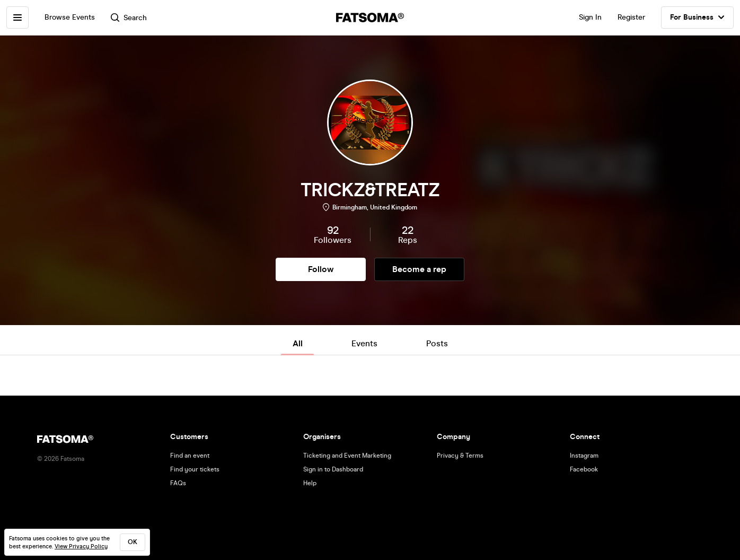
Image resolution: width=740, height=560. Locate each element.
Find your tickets (195, 469)
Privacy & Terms (460, 456)
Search (129, 18)
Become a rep (419, 269)
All (298, 343)
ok (133, 542)
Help (310, 483)
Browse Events (70, 17)
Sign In (590, 17)
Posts (437, 343)
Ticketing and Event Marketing (347, 456)
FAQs (178, 483)
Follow (321, 269)
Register (631, 17)
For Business (697, 17)
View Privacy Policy (81, 546)
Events (364, 343)
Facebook (584, 469)
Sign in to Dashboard (333, 469)
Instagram (584, 456)
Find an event (190, 456)
